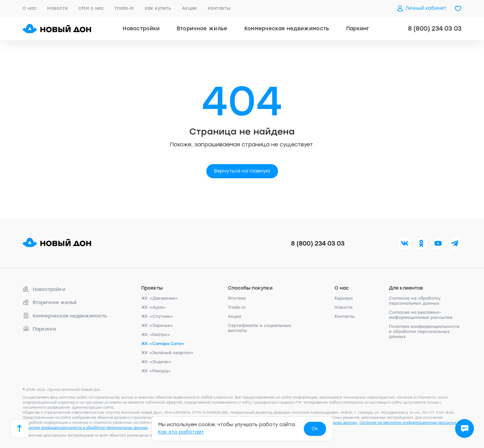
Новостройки (141, 29)
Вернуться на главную (242, 171)
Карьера (344, 298)
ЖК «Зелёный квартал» (167, 353)
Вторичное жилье (202, 29)
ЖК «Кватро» (156, 335)
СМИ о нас (91, 8)
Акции (189, 8)
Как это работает (181, 432)
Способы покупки (250, 288)
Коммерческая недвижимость (287, 29)
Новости (57, 8)
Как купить (158, 8)
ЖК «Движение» (160, 298)
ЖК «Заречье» (157, 326)
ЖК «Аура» (153, 307)
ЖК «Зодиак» (156, 362)
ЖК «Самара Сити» (163, 344)
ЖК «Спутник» (157, 316)
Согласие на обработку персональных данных (415, 301)
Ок (315, 429)
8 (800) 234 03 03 (435, 29)
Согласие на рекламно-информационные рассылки (421, 315)
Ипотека (237, 298)
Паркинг (358, 29)
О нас (29, 8)
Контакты (219, 8)
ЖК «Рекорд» (156, 371)
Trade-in (124, 8)
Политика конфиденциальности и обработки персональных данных (424, 332)
